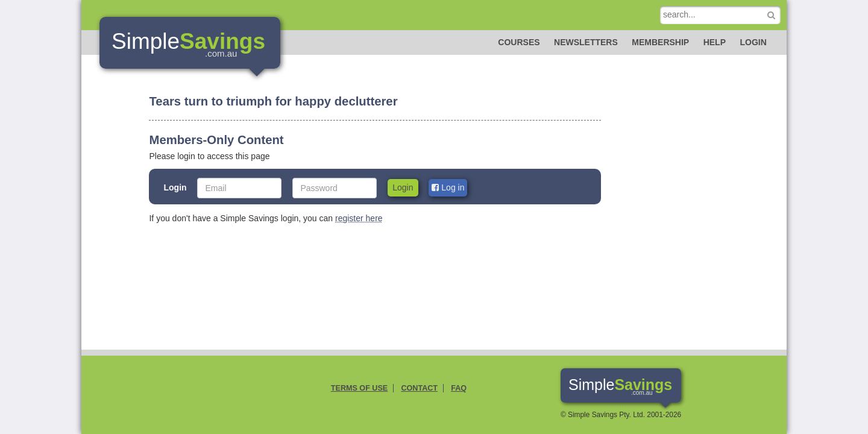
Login (753, 42)
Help (715, 42)
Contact (419, 388)
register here (359, 218)
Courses (519, 42)
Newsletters (586, 42)
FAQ (459, 388)
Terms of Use (359, 388)
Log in (448, 187)
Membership (660, 42)
